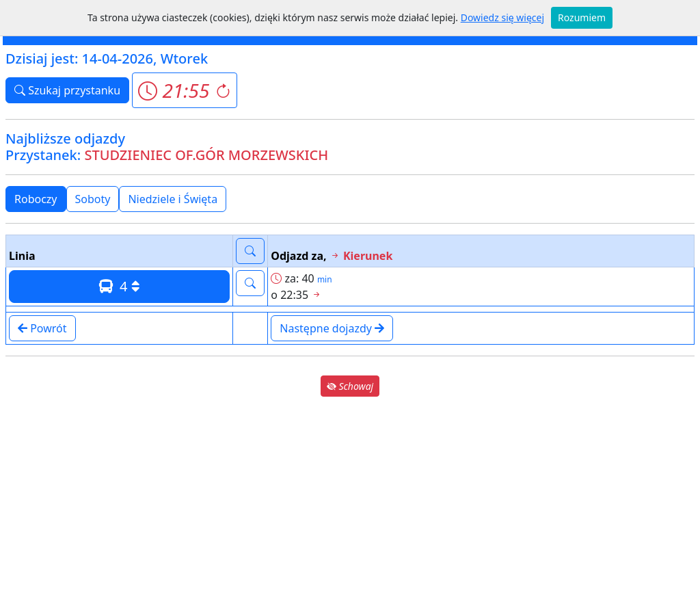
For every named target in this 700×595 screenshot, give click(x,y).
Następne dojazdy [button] (332, 328)
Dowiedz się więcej (502, 17)
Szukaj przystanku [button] (67, 90)
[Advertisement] (350, 495)
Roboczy (36, 199)
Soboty (93, 199)
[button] (184, 90)
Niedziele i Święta (173, 199)
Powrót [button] (42, 328)
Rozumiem (582, 17)
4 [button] (120, 286)
